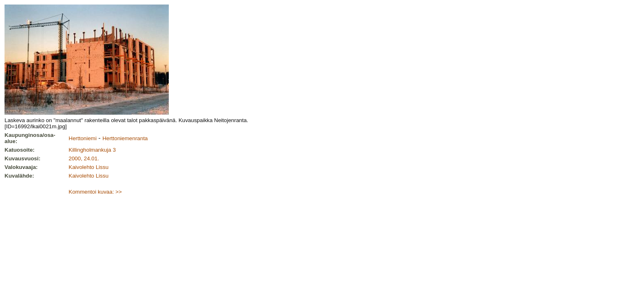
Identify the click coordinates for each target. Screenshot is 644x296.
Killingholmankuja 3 (92, 150)
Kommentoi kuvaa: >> (95, 192)
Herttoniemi (83, 138)
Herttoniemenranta (125, 138)
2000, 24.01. (84, 158)
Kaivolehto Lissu (89, 167)
